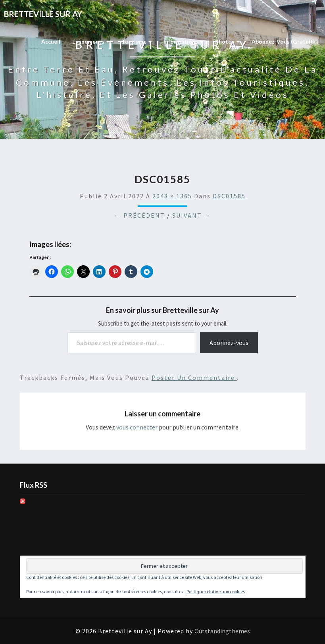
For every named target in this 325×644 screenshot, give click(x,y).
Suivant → (192, 215)
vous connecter (137, 427)
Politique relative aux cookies (216, 591)
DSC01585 (229, 196)
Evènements (91, 41)
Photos (227, 41)
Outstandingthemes (222, 631)
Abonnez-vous (229, 343)
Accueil (51, 41)
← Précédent (140, 215)
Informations (183, 41)
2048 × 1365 (172, 196)
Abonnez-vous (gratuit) (283, 41)
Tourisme (137, 41)
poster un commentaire (194, 378)
